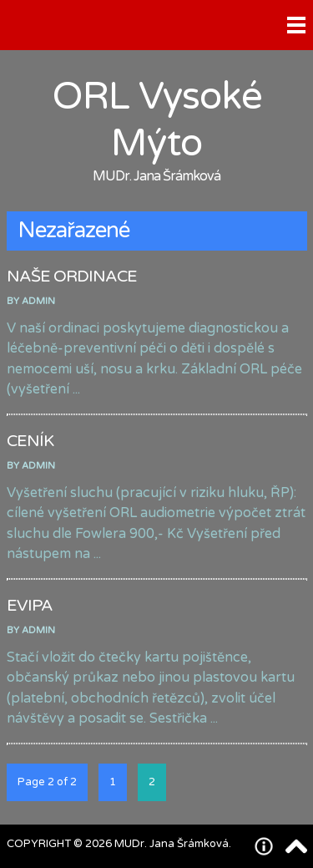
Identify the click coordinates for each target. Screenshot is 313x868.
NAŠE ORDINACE (72, 277)
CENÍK (30, 441)
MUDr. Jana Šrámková (156, 176)
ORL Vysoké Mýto (157, 120)
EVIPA (30, 606)
